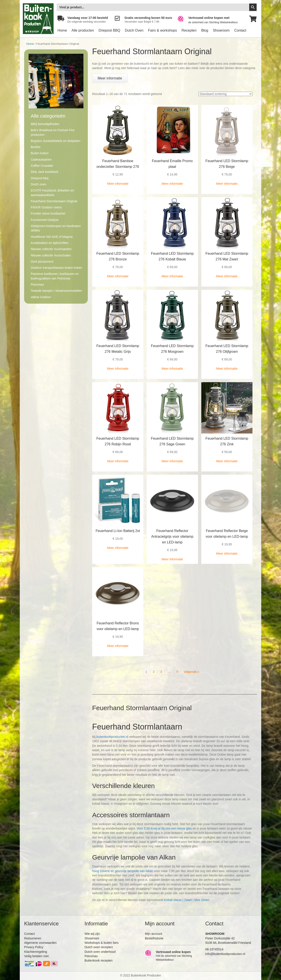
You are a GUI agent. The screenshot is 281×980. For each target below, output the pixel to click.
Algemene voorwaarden (40, 943)
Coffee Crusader (42, 166)
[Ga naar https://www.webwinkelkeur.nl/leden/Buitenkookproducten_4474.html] (211, 20)
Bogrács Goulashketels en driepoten (56, 141)
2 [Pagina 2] (154, 672)
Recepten (189, 30)
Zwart (188, 900)
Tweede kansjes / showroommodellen (56, 291)
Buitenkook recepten (99, 960)
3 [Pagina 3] (161, 672)
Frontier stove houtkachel (48, 213)
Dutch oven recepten (99, 947)
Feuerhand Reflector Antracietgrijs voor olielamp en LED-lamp (172, 537)
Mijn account (154, 934)
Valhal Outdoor (41, 297)
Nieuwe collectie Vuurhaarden (51, 249)
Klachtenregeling (36, 952)
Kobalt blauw (173, 900)
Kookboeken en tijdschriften (50, 243)
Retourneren (33, 938)
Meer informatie (118, 184)
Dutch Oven (134, 30)
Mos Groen (202, 900)
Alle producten (83, 30)
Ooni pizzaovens (42, 262)
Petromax (37, 285)
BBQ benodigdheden (45, 124)
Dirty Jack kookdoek (44, 172)
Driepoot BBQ (109, 30)
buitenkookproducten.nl (112, 737)
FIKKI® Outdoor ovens (46, 207)
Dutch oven (39, 184)
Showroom (221, 30)
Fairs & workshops (162, 30)
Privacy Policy (34, 947)
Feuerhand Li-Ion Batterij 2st (118, 531)
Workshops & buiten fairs (102, 943)
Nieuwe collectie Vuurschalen (51, 255)
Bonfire (36, 147)
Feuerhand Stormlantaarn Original (54, 201)
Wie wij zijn (92, 934)
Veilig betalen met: (37, 956)
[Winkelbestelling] (225, 94)
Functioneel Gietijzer (45, 220)
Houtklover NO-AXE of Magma (52, 237)
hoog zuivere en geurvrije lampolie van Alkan (123, 871)
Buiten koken (40, 153)
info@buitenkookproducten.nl (225, 954)
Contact (240, 30)
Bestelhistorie (154, 938)
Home (62, 30)
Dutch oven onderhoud (100, 952)
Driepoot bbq (40, 178)
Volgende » (191, 672)
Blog (205, 30)
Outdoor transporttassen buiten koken (56, 268)
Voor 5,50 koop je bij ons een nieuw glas (164, 828)
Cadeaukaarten (41, 159)
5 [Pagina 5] (177, 672)
